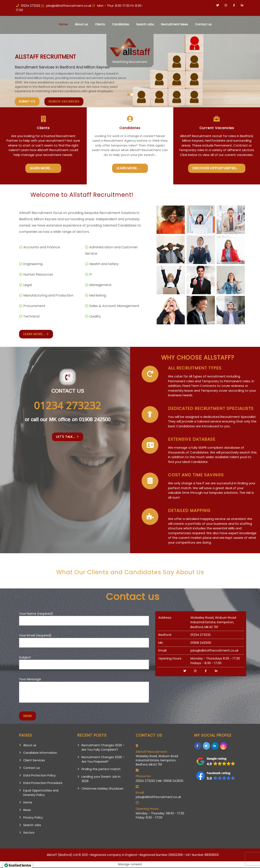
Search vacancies (65, 102)
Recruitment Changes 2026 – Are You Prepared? (103, 760)
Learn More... (36, 334)
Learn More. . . (43, 168)
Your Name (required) (84, 618)
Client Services (34, 761)
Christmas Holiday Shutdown (102, 789)
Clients (100, 24)
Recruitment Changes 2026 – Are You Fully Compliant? (103, 748)
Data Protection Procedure (43, 783)
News (27, 810)
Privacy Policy (33, 818)
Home (63, 24)
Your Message (84, 693)
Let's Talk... (68, 437)
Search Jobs (145, 24)
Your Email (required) (84, 639)
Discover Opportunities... (217, 168)
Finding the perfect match (101, 770)
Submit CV (28, 102)
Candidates (121, 24)
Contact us (203, 24)
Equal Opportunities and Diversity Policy (41, 793)
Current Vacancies (217, 128)
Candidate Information (40, 753)
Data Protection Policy (39, 776)
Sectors (29, 833)
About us (81, 24)
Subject (84, 661)
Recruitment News (175, 24)
